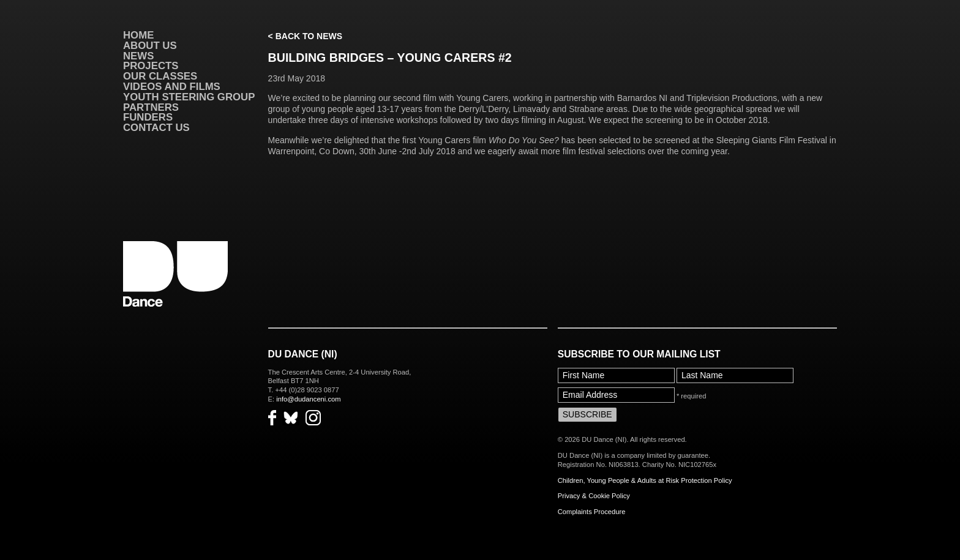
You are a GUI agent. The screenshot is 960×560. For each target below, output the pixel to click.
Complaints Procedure (592, 512)
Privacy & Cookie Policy (594, 496)
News (138, 56)
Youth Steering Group (189, 97)
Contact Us (156, 128)
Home (138, 35)
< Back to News (305, 36)
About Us (150, 46)
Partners (151, 107)
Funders (148, 117)
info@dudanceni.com (308, 399)
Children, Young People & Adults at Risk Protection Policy (645, 480)
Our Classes (160, 76)
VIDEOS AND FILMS (172, 87)
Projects (151, 66)
